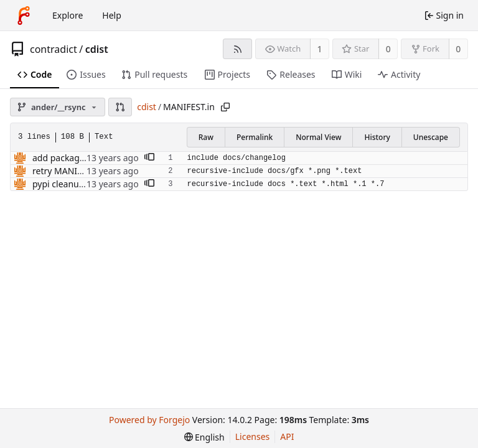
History (377, 137)
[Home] (24, 16)
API (287, 436)
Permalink (255, 137)
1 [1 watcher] (320, 49)
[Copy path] (225, 107)
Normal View (318, 137)
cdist (97, 49)
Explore (68, 15)
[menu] (204, 437)
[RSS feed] (237, 49)
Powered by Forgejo (149, 420)
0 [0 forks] (458, 49)
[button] (120, 107)
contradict (54, 49)
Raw (206, 137)
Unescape (431, 137)
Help (112, 15)
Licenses (253, 436)
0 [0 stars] (388, 49)
